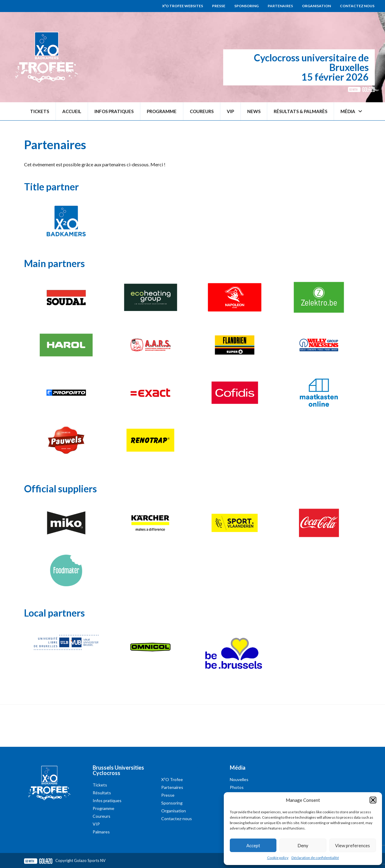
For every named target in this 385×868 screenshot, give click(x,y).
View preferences (353, 845)
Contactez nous (357, 6)
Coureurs (202, 111)
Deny (303, 845)
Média (351, 111)
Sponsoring (246, 6)
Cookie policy (278, 858)
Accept (253, 845)
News (254, 111)
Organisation (316, 6)
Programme (162, 111)
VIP (230, 111)
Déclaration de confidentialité (315, 858)
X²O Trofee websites (183, 6)
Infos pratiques (114, 111)
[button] (373, 800)
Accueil (72, 111)
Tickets (40, 111)
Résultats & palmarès (300, 111)
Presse (219, 6)
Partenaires (280, 6)
